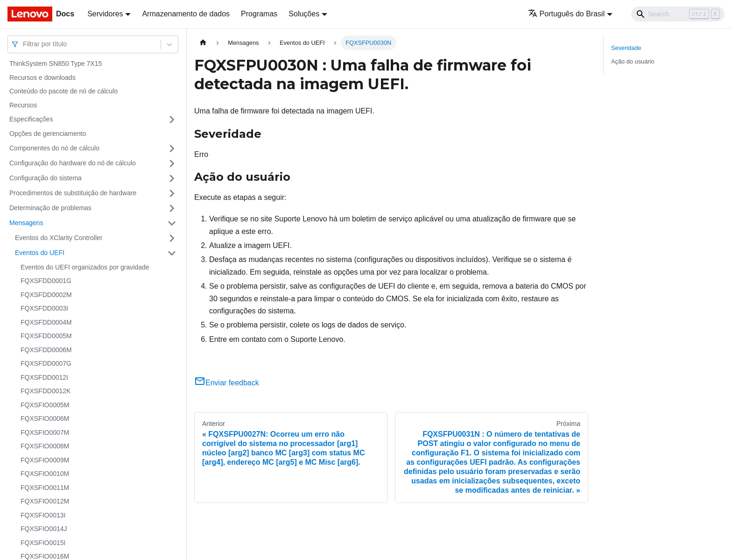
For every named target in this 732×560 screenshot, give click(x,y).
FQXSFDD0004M (46, 322)
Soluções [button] (304, 14)
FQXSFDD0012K (46, 391)
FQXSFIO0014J (44, 529)
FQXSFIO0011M (45, 488)
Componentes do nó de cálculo (54, 148)
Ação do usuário (633, 61)
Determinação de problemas (50, 208)
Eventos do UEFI (40, 253)
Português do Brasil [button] (567, 14)
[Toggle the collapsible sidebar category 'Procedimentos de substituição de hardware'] (172, 193)
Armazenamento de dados (186, 14)
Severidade (626, 48)
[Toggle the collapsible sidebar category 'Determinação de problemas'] (172, 208)
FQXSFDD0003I (44, 308)
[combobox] (24, 44)
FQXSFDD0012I (44, 377)
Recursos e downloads (42, 78)
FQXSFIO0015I (43, 543)
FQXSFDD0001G (46, 281)
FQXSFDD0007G (46, 363)
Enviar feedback (227, 383)
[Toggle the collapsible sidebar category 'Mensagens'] (172, 223)
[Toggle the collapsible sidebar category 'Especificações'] (172, 120)
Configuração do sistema (46, 178)
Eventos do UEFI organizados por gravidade (85, 267)
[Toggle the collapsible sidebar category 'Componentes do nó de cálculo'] (172, 149)
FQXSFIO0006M (45, 418)
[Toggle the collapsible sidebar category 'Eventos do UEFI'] (172, 253)
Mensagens (26, 223)
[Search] (678, 14)
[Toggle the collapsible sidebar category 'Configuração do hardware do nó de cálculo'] (172, 163)
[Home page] (203, 43)
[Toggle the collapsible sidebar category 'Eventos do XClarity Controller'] (172, 238)
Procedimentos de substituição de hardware (73, 193)
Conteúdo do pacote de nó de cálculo (63, 91)
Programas (259, 14)
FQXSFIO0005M (45, 405)
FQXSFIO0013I (43, 515)
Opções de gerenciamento (48, 134)
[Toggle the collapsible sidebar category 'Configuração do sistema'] (172, 178)
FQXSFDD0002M (46, 295)
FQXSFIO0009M (45, 460)
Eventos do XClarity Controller (59, 238)
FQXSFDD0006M (46, 350)
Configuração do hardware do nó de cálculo (73, 163)
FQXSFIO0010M (45, 474)
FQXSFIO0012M (45, 501)
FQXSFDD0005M (46, 336)
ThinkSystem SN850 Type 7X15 (56, 64)
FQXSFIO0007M (45, 432)
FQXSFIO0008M (45, 446)
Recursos (23, 105)
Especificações (31, 119)
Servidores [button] (105, 14)
